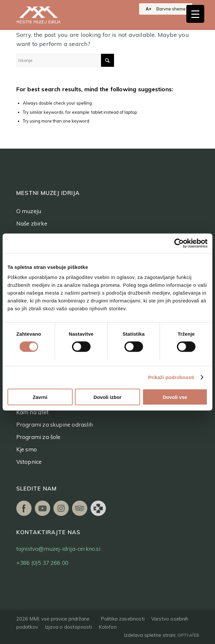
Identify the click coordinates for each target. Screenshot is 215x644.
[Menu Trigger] (195, 14)
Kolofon (108, 627)
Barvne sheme (171, 9)
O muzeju (29, 211)
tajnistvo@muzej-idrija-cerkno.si (58, 549)
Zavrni (40, 397)
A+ (149, 9)
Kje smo (27, 449)
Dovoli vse (175, 397)
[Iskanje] (65, 60)
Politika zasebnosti (123, 619)
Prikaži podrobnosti (171, 377)
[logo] (46, 15)
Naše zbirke (32, 223)
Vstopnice (29, 462)
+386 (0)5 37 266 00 (43, 563)
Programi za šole (38, 437)
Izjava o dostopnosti (68, 627)
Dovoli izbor (107, 397)
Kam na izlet (32, 412)
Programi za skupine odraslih (55, 424)
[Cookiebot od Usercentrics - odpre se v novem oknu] (179, 243)
